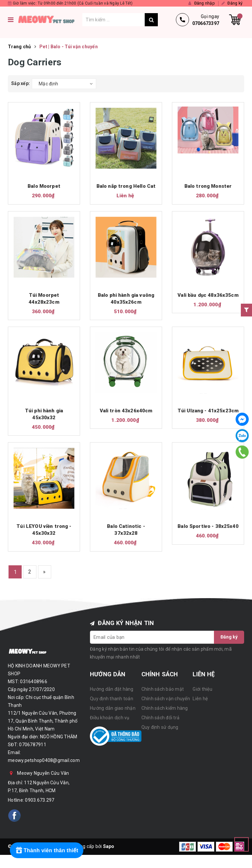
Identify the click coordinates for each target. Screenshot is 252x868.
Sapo (109, 847)
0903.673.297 (40, 800)
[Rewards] (47, 850)
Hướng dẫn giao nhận (113, 708)
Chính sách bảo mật (163, 689)
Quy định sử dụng (160, 727)
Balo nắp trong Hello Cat (126, 186)
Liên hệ (200, 699)
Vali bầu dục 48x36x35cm (208, 295)
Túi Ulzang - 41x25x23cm (208, 411)
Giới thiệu (202, 689)
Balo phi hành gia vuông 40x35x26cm (126, 299)
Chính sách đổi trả (161, 718)
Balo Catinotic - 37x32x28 (126, 530)
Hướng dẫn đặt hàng (112, 689)
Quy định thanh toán (112, 699)
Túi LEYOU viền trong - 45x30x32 (44, 530)
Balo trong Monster (208, 186)
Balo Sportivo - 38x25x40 (208, 527)
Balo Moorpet (44, 186)
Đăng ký (229, 637)
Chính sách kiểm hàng (165, 708)
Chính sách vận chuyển (166, 699)
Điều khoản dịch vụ (110, 718)
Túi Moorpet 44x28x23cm (44, 299)
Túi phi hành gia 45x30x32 (44, 414)
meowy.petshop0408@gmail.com (44, 761)
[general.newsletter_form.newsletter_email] (152, 637)
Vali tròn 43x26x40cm (126, 411)
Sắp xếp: (21, 83)
